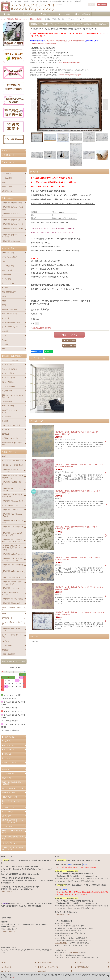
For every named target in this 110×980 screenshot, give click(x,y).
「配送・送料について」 (9, 892)
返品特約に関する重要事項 (41, 328)
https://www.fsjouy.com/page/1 (70, 75)
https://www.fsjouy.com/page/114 (44, 43)
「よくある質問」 (61, 943)
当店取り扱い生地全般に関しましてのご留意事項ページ (65, 41)
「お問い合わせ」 (73, 953)
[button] (101, 14)
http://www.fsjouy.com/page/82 (70, 63)
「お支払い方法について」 (10, 931)
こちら (13, 977)
